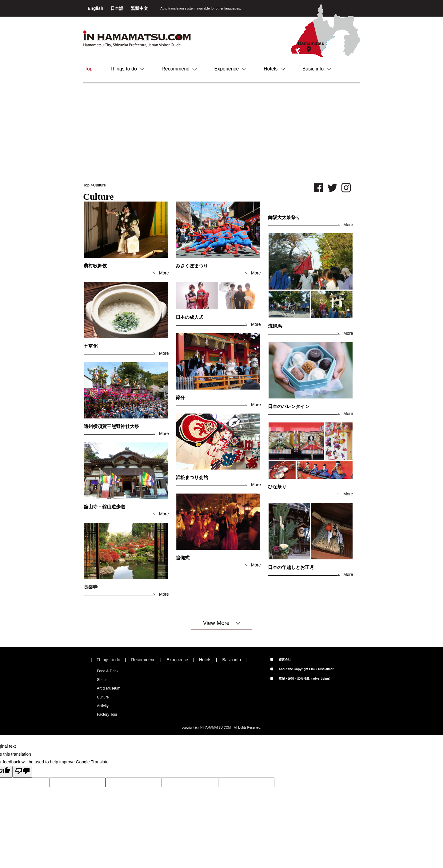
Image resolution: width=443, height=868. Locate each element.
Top (89, 69)
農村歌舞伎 (95, 266)
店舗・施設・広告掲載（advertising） (301, 679)
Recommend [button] (179, 69)
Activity (103, 706)
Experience (177, 660)
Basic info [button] (317, 69)
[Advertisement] (221, 133)
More (164, 273)
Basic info (231, 660)
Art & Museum (109, 688)
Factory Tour (107, 714)
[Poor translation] (22, 772)
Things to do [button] (127, 69)
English (96, 8)
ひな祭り (277, 487)
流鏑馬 (275, 326)
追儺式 (183, 558)
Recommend (143, 660)
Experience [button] (230, 69)
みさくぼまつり (192, 266)
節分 (180, 398)
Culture (99, 185)
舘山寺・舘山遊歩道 (104, 507)
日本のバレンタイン (289, 406)
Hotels (205, 660)
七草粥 (91, 346)
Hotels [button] (274, 69)
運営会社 (281, 660)
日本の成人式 (190, 317)
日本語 (118, 8)
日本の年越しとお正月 (291, 567)
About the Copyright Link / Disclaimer (302, 669)
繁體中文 (139, 8)
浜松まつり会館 (192, 478)
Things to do (108, 660)
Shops (102, 680)
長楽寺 (91, 587)
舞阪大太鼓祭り (284, 218)
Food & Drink (108, 671)
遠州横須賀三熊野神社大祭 (111, 426)
